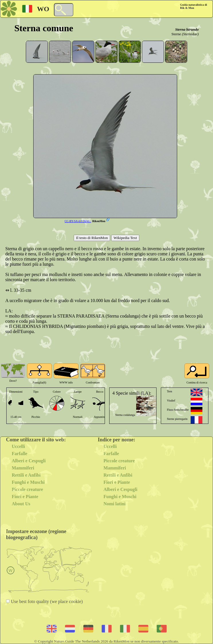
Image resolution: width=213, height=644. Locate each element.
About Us (21, 504)
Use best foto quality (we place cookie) (46, 601)
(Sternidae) (190, 34)
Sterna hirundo (187, 29)
